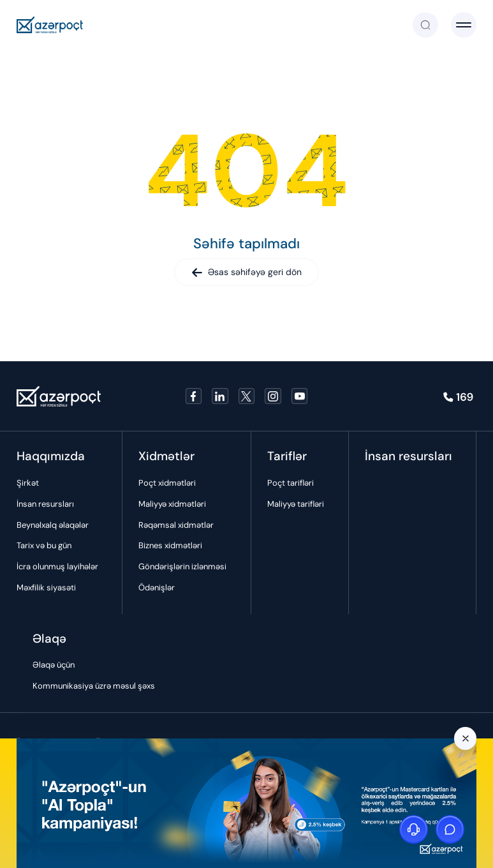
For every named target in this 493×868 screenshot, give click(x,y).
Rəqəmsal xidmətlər (176, 525)
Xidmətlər (166, 456)
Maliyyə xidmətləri (172, 504)
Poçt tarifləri (291, 483)
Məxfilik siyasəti (46, 587)
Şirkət (28, 483)
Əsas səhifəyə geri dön (246, 272)
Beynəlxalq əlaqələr (53, 525)
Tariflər (287, 456)
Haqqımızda (51, 456)
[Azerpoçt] (50, 25)
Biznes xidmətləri (170, 545)
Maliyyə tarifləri (296, 504)
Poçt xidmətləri (167, 483)
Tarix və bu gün (44, 545)
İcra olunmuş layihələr (57, 566)
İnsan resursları (45, 504)
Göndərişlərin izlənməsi (182, 566)
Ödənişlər (157, 587)
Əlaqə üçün (54, 665)
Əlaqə (49, 639)
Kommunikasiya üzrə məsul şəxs (94, 686)
